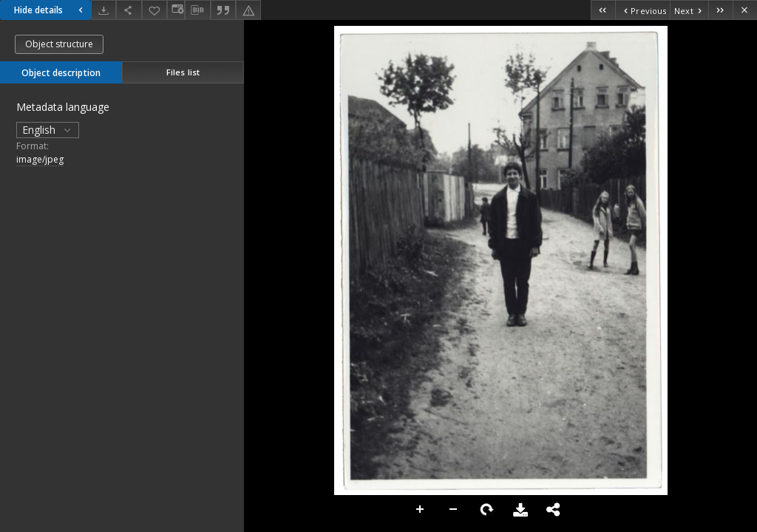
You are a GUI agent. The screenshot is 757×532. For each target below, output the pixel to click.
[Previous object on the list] (642, 10)
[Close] (745, 10)
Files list (183, 72)
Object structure (59, 44)
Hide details (50, 10)
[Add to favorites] (155, 10)
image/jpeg (40, 159)
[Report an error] (248, 10)
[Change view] (176, 10)
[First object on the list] (603, 10)
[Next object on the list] (689, 10)
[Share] (129, 10)
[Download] (103, 10)
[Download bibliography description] (197, 10)
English (48, 130)
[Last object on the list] (720, 10)
